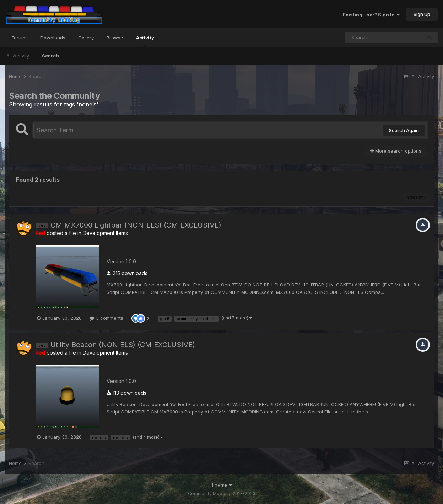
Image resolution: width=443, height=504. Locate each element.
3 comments (107, 318)
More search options (396, 151)
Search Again (404, 130)
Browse (115, 38)
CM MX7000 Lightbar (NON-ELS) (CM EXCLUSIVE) (136, 225)
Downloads (53, 38)
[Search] (384, 38)
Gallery (86, 38)
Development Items (105, 233)
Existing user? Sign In (371, 15)
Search (50, 56)
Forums (20, 38)
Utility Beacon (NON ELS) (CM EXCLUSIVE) (123, 345)
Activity (145, 41)
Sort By (417, 197)
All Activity (18, 56)
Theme (221, 485)
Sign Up (422, 14)
